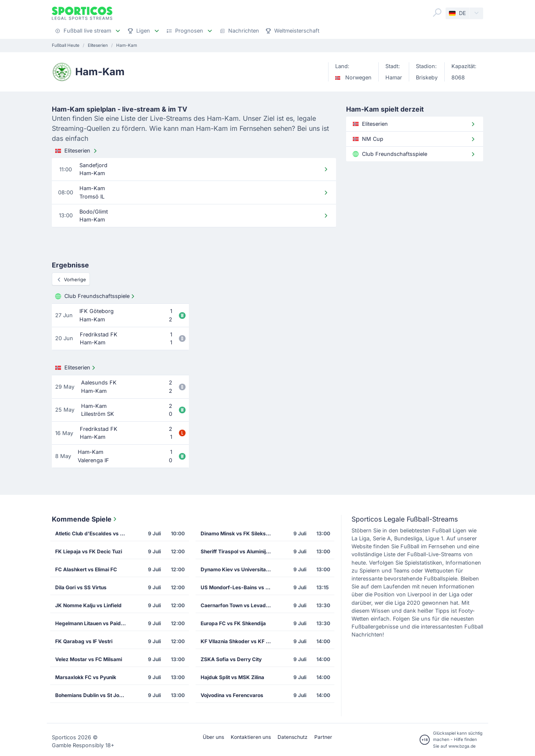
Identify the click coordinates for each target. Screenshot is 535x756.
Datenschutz (293, 737)
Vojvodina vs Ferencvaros (232, 695)
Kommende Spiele (85, 519)
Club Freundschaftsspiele (96, 296)
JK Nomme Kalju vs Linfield (88, 605)
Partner (323, 737)
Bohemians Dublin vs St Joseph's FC (93, 695)
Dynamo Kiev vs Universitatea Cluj (239, 569)
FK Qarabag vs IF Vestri (84, 641)
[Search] (437, 13)
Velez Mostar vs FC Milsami (89, 659)
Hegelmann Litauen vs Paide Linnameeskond (93, 623)
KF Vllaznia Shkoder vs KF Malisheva (239, 641)
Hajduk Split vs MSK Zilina (232, 677)
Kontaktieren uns (251, 737)
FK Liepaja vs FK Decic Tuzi (89, 551)
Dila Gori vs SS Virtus (81, 587)
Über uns (213, 737)
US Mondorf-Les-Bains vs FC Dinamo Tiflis (239, 587)
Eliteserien (77, 151)
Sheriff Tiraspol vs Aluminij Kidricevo (239, 551)
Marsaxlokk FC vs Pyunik (86, 677)
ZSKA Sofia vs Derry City (231, 659)
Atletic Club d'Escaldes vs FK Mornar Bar (93, 533)
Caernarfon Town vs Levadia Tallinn (239, 605)
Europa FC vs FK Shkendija (233, 623)
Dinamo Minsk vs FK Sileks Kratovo (239, 533)
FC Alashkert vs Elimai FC (86, 569)
